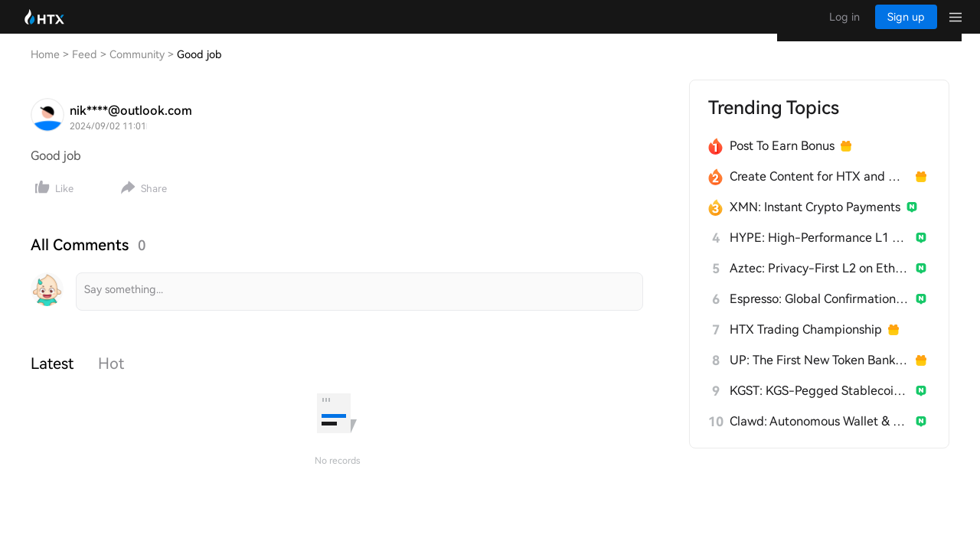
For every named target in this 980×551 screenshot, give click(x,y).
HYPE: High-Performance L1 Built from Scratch (820, 253)
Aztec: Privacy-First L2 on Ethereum (820, 284)
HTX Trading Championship (806, 345)
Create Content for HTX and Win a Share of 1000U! (820, 192)
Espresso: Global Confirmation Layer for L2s (820, 314)
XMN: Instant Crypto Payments (815, 222)
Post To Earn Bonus (782, 161)
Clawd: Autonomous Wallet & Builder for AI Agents (820, 437)
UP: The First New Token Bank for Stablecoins (820, 375)
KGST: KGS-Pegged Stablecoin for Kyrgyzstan (820, 406)
